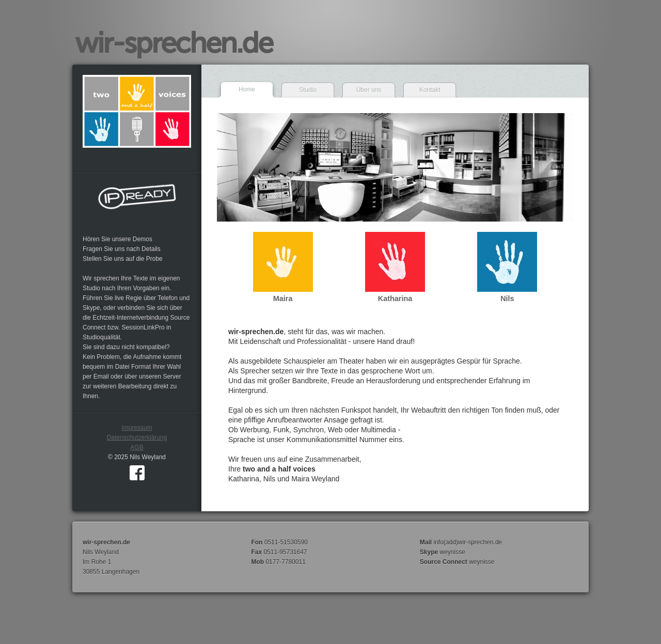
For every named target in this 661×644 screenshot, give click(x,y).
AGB (137, 447)
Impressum (137, 428)
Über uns (369, 90)
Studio (308, 90)
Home (247, 89)
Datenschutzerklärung (137, 437)
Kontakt (430, 90)
